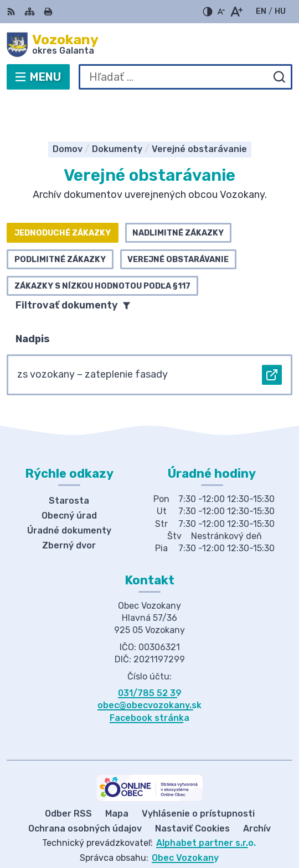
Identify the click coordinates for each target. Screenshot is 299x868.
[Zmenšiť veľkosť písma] (221, 12)
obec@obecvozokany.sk (149, 671)
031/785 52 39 (150, 659)
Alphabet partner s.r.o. (206, 809)
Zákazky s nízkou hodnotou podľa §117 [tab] (102, 252)
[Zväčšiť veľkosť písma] (236, 12)
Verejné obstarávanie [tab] (178, 225)
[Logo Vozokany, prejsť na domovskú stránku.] (149, 45)
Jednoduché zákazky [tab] (63, 199)
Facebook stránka (149, 684)
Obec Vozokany (185, 823)
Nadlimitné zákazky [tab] (178, 199)
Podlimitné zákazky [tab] (60, 225)
